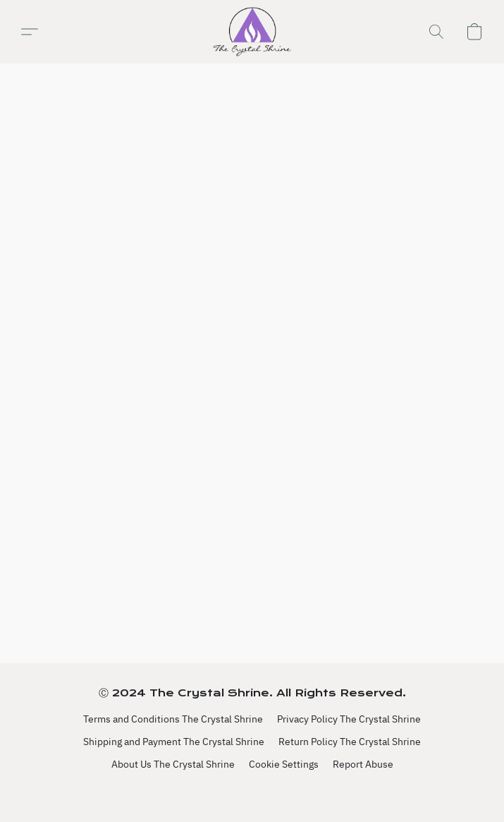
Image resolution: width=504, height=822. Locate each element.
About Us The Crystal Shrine (173, 764)
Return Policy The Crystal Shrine (350, 742)
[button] (252, 32)
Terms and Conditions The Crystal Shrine (173, 719)
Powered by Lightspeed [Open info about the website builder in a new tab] (252, 792)
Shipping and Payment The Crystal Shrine (174, 742)
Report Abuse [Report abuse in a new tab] (363, 764)
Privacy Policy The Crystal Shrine (349, 719)
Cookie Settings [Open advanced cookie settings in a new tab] (284, 764)
